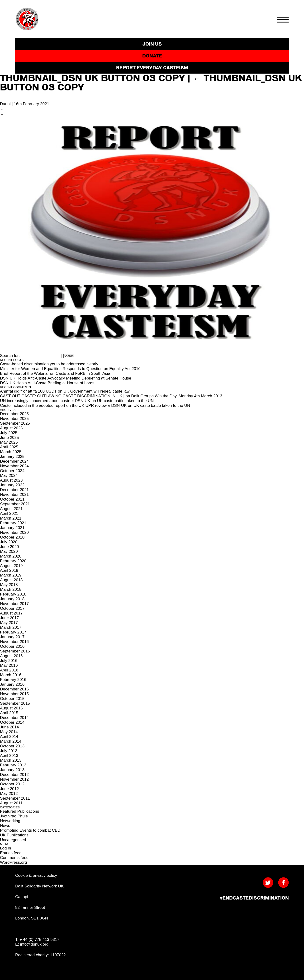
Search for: (10, 356)
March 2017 (11, 627)
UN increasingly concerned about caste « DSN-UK (45, 401)
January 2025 (12, 457)
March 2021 (11, 518)
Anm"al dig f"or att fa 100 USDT (28, 391)
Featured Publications (20, 811)
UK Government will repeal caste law (96, 391)
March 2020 (11, 556)
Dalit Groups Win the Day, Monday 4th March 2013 (177, 396)
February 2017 (13, 632)
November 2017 (14, 604)
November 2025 (14, 419)
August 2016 (11, 656)
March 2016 (11, 675)
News (5, 826)
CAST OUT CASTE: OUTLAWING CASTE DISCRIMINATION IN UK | (62, 396)
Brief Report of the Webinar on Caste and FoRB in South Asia (55, 373)
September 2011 (15, 798)
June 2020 (9, 547)
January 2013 (12, 770)
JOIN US (152, 44)
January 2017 (12, 637)
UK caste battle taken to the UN (125, 401)
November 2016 (14, 642)
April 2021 (9, 513)
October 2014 (12, 722)
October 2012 (12, 784)
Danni (5, 104)
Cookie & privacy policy (36, 875)
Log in (5, 848)
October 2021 (12, 499)
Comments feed (14, 858)
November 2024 (14, 466)
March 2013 (11, 760)
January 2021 (12, 528)
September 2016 (15, 651)
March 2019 (11, 575)
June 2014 (9, 727)
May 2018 (9, 585)
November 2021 (14, 495)
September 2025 (15, 423)
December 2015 (14, 689)
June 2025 (9, 438)
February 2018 (13, 594)
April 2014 (9, 737)
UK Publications (14, 835)
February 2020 (13, 561)
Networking (10, 821)
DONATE (152, 56)
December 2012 (14, 775)
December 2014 (14, 718)
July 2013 (9, 751)
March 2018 (11, 589)
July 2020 (9, 542)
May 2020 (9, 551)
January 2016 (12, 684)
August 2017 (11, 613)
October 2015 (12, 699)
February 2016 (13, 680)
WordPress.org (13, 862)
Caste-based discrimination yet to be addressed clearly (49, 364)
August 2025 (11, 428)
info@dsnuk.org (34, 944)
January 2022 (12, 485)
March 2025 (11, 452)
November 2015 (14, 694)
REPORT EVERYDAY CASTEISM (152, 68)
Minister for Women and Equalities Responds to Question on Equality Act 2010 (70, 369)
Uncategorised (13, 840)
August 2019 (11, 566)
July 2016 (9, 661)
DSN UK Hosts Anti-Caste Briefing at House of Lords (47, 383)
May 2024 (9, 476)
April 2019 (9, 570)
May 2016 (9, 665)
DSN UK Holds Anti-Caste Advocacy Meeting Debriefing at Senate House (66, 378)
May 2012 (9, 794)
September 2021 (15, 504)
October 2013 (12, 746)
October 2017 (12, 608)
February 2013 (13, 765)
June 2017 (9, 618)
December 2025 (14, 414)
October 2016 (12, 646)
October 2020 (12, 537)
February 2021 (13, 523)
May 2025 (9, 442)
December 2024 (14, 461)
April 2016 (9, 670)
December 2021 (14, 490)
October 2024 (12, 471)
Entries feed (11, 853)
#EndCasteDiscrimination (254, 898)
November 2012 (14, 779)
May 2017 (9, 623)
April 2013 (9, 756)
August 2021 (11, 509)
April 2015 (9, 713)
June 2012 (9, 789)
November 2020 (14, 532)
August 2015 (11, 708)
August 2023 (11, 480)
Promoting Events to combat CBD (30, 830)
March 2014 (11, 741)
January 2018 (12, 599)
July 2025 (9, 433)
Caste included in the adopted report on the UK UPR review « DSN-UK (63, 406)
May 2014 (9, 732)
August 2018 (11, 580)
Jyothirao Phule (14, 816)
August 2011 (11, 803)
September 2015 (15, 703)
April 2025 (9, 447)
